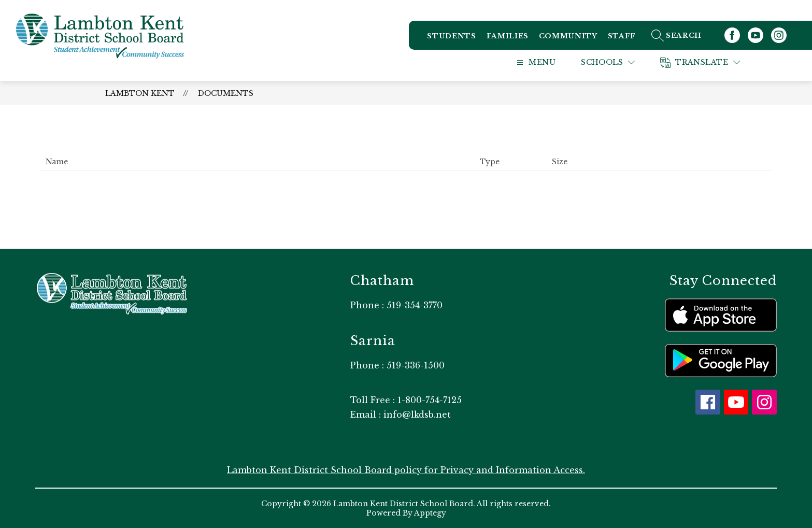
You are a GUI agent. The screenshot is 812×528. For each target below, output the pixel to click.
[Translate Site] (713, 62)
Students (451, 36)
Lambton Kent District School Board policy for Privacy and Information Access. (406, 470)
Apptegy (430, 513)
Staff (622, 36)
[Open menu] (546, 62)
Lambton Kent (140, 93)
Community (568, 36)
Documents (226, 93)
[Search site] (688, 35)
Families (508, 36)
